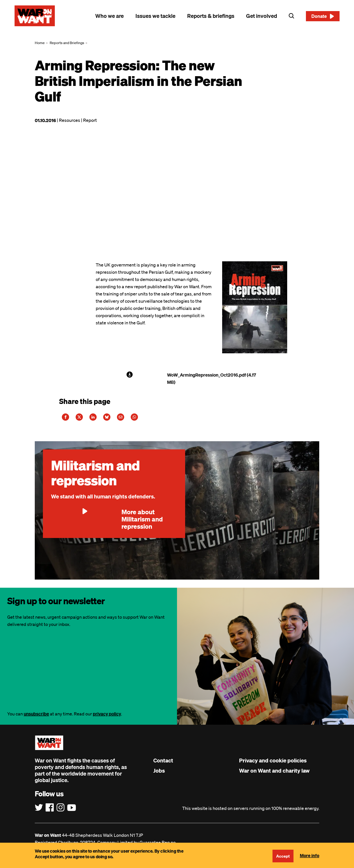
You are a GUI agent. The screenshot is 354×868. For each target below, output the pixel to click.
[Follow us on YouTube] (72, 811)
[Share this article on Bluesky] (119, 419)
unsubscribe (36, 717)
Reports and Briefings (67, 43)
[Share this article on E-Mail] (137, 419)
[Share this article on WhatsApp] (154, 419)
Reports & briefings (211, 16)
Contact (163, 764)
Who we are (109, 16)
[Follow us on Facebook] (50, 811)
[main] (177, 311)
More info (310, 855)
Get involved (262, 16)
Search (291, 16)
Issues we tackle (155, 16)
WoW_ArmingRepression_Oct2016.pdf (206, 375)
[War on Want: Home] (35, 16)
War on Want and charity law (274, 774)
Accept (282, 856)
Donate (319, 16)
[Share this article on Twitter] (85, 419)
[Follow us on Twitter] (39, 811)
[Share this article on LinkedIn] (102, 419)
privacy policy (107, 717)
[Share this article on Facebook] (67, 419)
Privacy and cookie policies (273, 764)
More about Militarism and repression (107, 523)
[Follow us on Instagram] (61, 811)
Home (40, 43)
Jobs (159, 774)
